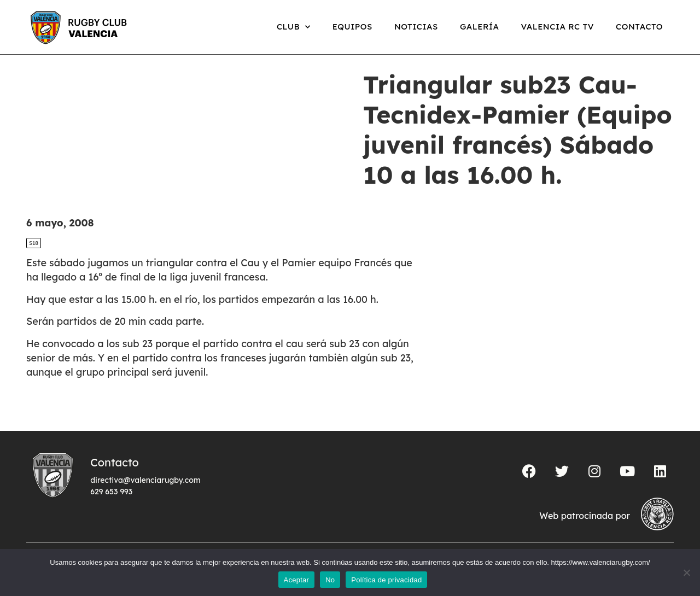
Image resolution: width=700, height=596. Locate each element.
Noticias (416, 27)
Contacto (639, 27)
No (330, 580)
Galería (480, 27)
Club (294, 27)
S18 (34, 255)
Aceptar (297, 580)
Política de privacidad (386, 580)
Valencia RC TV (558, 27)
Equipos (352, 27)
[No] (686, 572)
